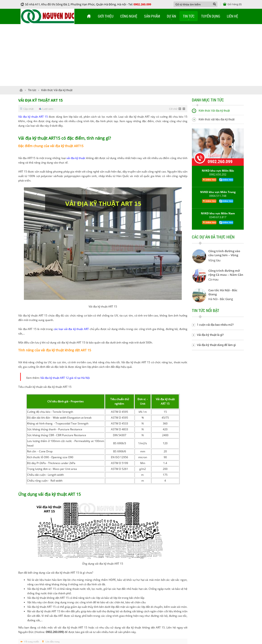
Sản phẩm (152, 16)
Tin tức (189, 16)
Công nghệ (129, 16)
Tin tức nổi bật (206, 312)
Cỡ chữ (173, 109)
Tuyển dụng (211, 16)
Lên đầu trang (53, 642)
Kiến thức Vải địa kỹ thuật (57, 90)
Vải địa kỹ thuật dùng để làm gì (216, 345)
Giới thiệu (106, 16)
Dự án (171, 16)
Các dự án (213, 239)
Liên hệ (232, 16)
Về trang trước (32, 642)
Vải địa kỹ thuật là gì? (210, 335)
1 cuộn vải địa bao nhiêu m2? (215, 325)
